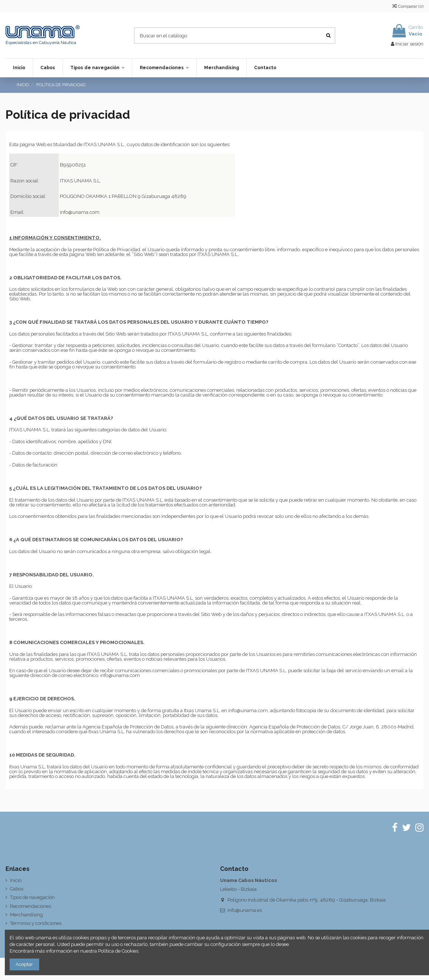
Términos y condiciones (36, 923)
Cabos (17, 889)
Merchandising (26, 915)
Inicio (16, 880)
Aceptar (24, 964)
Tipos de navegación (32, 897)
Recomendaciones (31, 906)
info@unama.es (245, 910)
